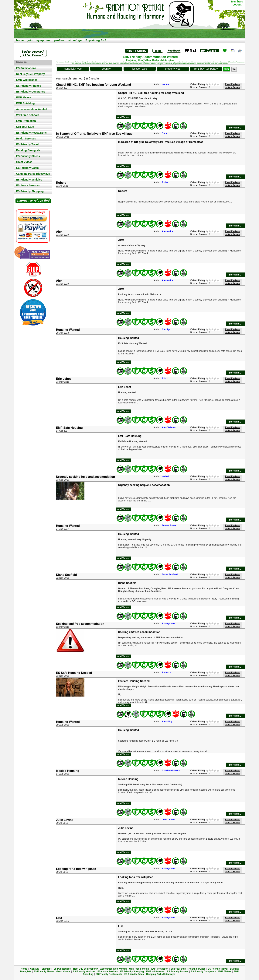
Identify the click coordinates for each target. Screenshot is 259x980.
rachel (165, 476)
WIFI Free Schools (28, 115)
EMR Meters (24, 97)
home (20, 40)
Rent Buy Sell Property (31, 74)
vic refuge (75, 40)
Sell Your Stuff (25, 127)
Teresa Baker (169, 525)
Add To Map (124, 117)
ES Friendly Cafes (27, 168)
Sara (165, 133)
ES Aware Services (28, 185)
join (30, 40)
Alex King (167, 722)
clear (227, 69)
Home (24, 969)
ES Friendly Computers (31, 92)
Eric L (165, 378)
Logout (237, 5)
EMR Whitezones (27, 80)
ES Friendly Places (28, 156)
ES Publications (26, 68)
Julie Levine (169, 820)
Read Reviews (232, 84)
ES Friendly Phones (29, 86)
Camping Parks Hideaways (33, 174)
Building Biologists (28, 150)
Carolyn (166, 329)
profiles (59, 40)
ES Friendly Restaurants (32, 133)
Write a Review (232, 87)
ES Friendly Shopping (30, 191)
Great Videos (24, 162)
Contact (34, 969)
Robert (166, 182)
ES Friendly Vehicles (29, 180)
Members (237, 2)
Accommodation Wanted (32, 109)
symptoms (43, 40)
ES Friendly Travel (28, 144)
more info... (235, 128)
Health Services (26, 139)
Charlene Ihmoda (171, 771)
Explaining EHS (96, 40)
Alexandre (168, 231)
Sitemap (46, 969)
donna (165, 84)
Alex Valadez (169, 427)
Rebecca (167, 673)
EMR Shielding (26, 103)
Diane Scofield (170, 574)
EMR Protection (26, 121)
